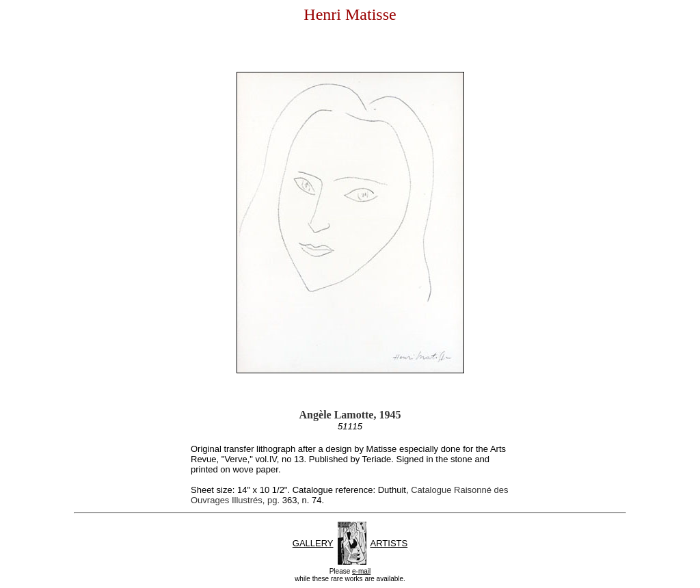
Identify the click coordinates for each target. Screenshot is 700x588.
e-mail (361, 571)
